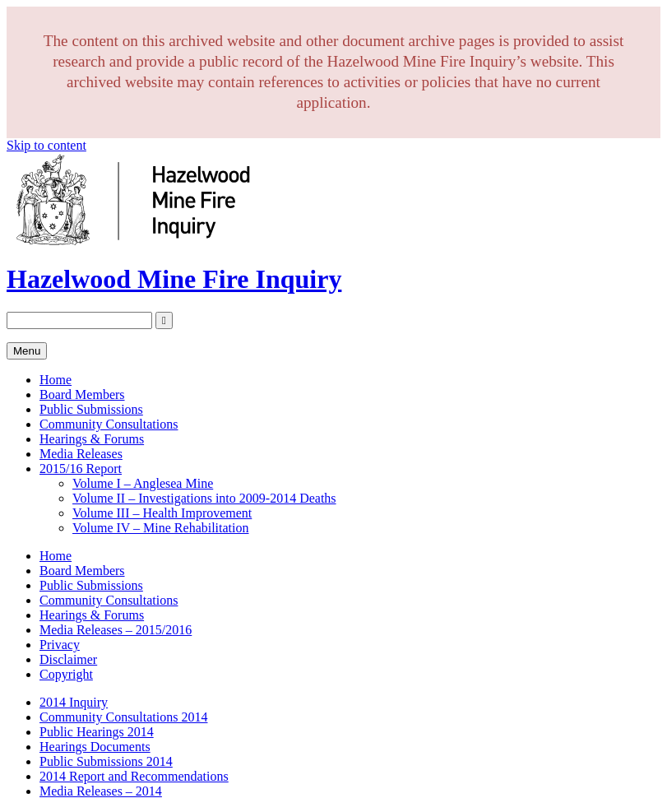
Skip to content (46, 145)
